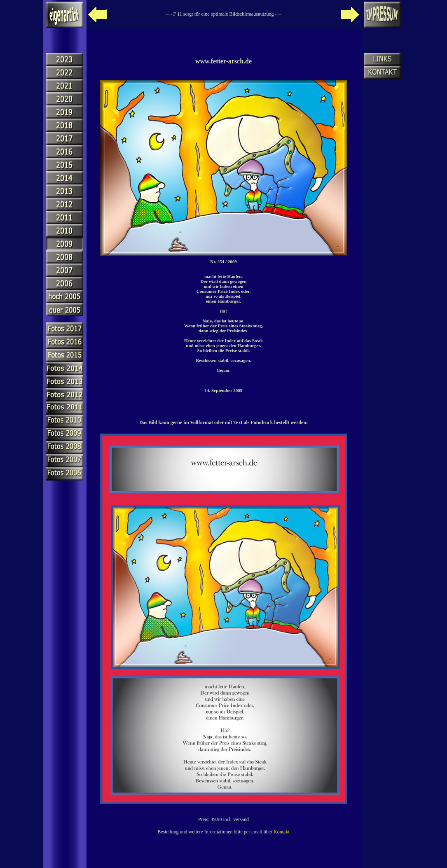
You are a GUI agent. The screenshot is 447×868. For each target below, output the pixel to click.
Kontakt (282, 832)
